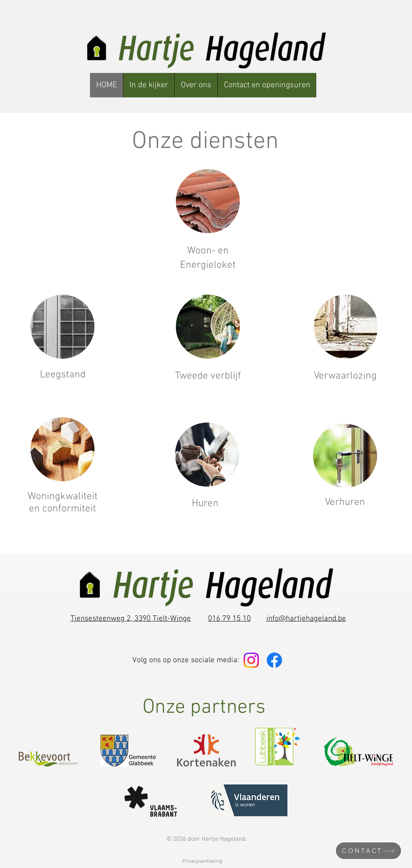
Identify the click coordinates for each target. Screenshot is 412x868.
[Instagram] (251, 660)
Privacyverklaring (202, 861)
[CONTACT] (368, 851)
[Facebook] (274, 660)
